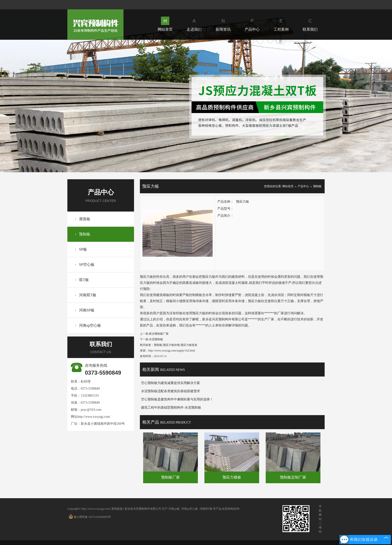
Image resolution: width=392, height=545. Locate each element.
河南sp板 (174, 509)
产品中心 (252, 24)
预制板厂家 (171, 477)
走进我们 (194, 24)
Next (355, 106)
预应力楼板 (232, 477)
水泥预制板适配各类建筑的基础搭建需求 (171, 391)
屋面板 (85, 219)
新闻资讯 (223, 24)
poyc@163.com (91, 410)
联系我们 (310, 24)
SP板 (83, 249)
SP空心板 (87, 265)
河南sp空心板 (90, 325)
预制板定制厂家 (293, 477)
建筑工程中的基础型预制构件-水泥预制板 (171, 408)
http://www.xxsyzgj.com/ (94, 417)
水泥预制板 (156, 339)
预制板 (85, 234)
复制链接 (117, 509)
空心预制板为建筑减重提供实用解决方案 (171, 383)
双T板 (84, 280)
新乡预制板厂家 (159, 334)
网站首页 (165, 24)
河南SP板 (87, 310)
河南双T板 (88, 295)
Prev (37, 106)
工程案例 (281, 24)
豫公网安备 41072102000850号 (90, 517)
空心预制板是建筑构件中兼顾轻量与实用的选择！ (177, 399)
